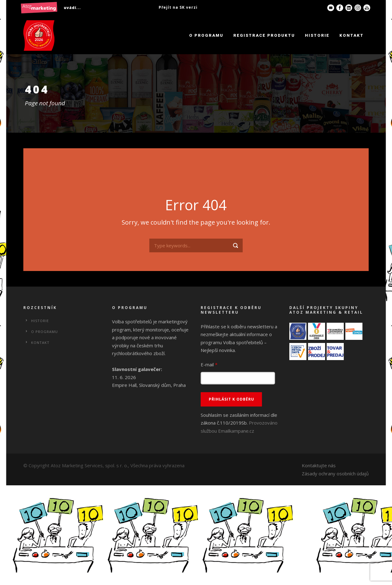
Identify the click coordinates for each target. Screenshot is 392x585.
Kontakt (352, 35)
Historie (317, 35)
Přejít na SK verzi (178, 7)
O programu (206, 35)
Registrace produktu (264, 35)
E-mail (209, 364)
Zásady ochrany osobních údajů (335, 473)
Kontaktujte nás (319, 465)
